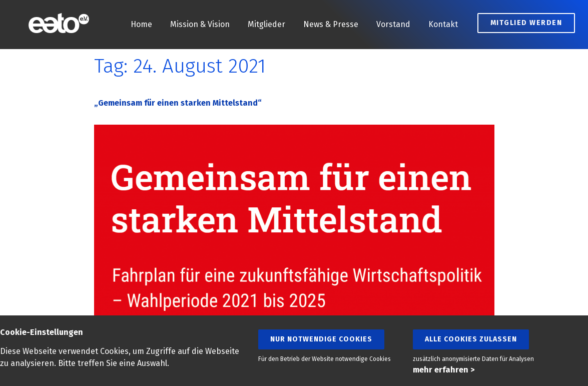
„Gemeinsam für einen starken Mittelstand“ (178, 103)
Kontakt (443, 24)
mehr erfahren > (444, 370)
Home (141, 24)
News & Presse (331, 24)
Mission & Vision (200, 24)
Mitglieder (266, 24)
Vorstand (393, 24)
